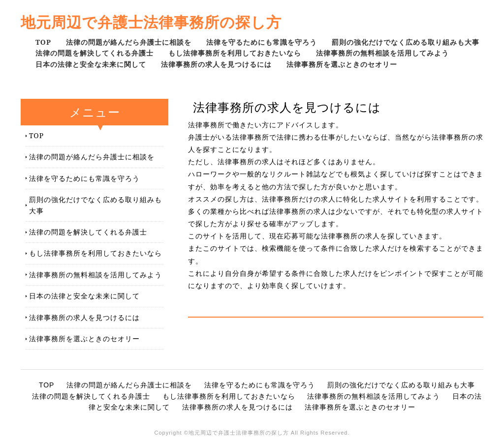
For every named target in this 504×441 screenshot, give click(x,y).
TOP (43, 42)
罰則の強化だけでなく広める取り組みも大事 (406, 42)
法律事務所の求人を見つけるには (216, 64)
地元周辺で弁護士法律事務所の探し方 (151, 22)
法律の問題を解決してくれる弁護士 (94, 53)
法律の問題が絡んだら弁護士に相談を (129, 42)
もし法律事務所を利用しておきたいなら (235, 53)
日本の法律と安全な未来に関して (91, 64)
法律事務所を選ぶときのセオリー (342, 64)
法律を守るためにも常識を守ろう (262, 42)
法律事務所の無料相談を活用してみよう (382, 53)
